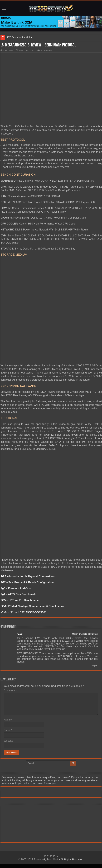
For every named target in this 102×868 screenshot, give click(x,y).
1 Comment (47, 50)
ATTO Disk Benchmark (22, 594)
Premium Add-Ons (19, 588)
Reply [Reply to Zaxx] (94, 666)
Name (8, 720)
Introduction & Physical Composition (32, 576)
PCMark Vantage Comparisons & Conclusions (36, 606)
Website (8, 741)
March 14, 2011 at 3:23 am (85, 634)
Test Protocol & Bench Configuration (31, 582)
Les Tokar (8, 50)
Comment (10, 691)
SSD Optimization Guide (19, 37)
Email (8, 730)
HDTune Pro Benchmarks (24, 600)
